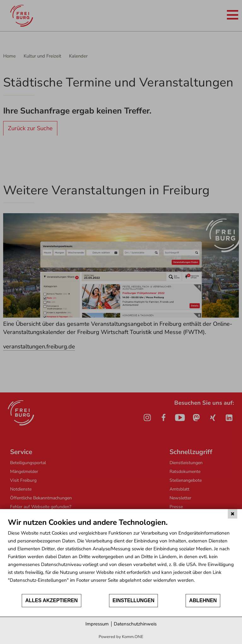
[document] (121, 555)
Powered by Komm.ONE (121, 637)
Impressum (97, 624)
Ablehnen (203, 600)
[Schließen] (233, 514)
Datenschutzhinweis (135, 624)
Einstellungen (133, 600)
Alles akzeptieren (52, 600)
